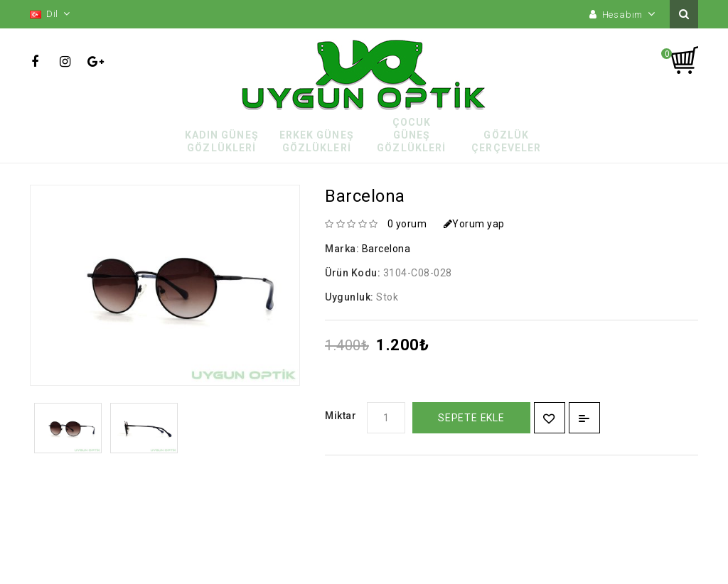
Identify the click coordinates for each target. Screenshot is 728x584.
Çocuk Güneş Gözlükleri (411, 135)
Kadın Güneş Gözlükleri (222, 141)
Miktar (341, 416)
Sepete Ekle (471, 418)
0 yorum (407, 224)
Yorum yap (474, 224)
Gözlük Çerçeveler (506, 141)
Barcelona (386, 249)
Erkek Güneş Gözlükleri (317, 141)
